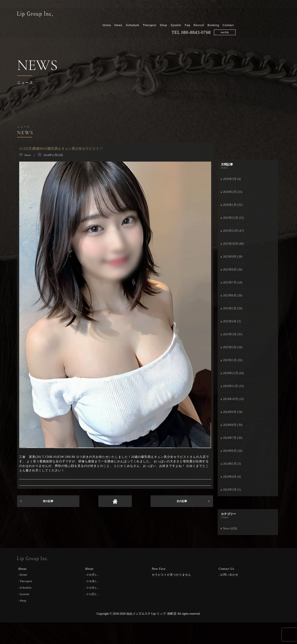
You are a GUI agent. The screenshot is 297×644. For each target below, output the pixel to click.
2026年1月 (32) (233, 205)
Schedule (177, 15)
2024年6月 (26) (233, 451)
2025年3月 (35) (233, 334)
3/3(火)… (93, 587)
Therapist (194, 15)
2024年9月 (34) (233, 412)
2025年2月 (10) (233, 347)
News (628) (230, 528)
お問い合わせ (229, 574)
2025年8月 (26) (233, 270)
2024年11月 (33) (233, 386)
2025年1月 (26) (233, 360)
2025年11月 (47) (233, 231)
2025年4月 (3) (232, 321)
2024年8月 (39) (233, 425)
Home (152, 15)
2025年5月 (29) (233, 308)
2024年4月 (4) (232, 477)
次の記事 (182, 501)
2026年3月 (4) (232, 179)
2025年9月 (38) (233, 257)
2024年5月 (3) (232, 464)
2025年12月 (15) (233, 218)
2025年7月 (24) (233, 283)
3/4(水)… (93, 581)
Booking (258, 15)
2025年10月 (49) (233, 244)
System (221, 15)
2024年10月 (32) (233, 399)
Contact (273, 15)
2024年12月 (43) (233, 373)
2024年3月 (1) (232, 490)
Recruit (244, 15)
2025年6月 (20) (233, 295)
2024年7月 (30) (233, 438)
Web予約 (269, 22)
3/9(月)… (93, 574)
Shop (208, 15)
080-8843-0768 (240, 22)
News (163, 15)
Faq (232, 15)
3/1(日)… (93, 594)
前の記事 (48, 501)
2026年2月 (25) (233, 192)
